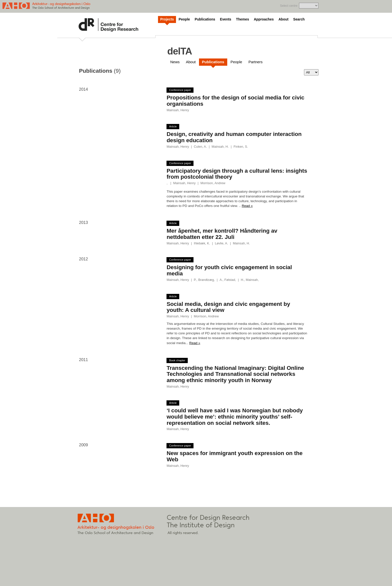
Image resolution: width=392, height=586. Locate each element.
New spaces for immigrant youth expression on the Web (234, 456)
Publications (205, 19)
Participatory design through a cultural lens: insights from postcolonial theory (237, 174)
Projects (167, 19)
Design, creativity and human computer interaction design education (234, 137)
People (184, 19)
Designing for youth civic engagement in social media (229, 270)
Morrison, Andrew (213, 183)
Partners (256, 62)
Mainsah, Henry (178, 110)
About (283, 19)
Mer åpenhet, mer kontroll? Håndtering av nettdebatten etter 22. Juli (222, 234)
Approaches (264, 19)
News (175, 62)
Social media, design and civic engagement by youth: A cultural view (228, 307)
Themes (242, 19)
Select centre (289, 6)
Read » (247, 206)
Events (226, 19)
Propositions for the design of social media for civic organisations (235, 101)
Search (299, 19)
